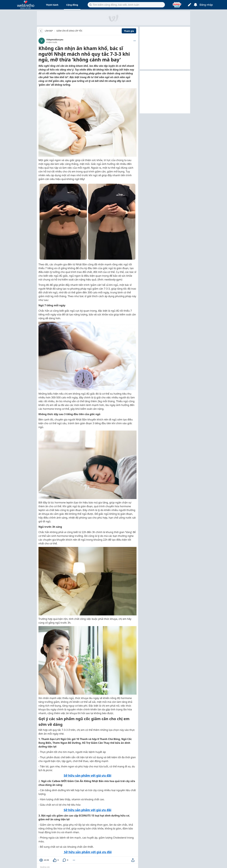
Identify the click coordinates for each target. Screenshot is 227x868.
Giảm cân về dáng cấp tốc (69, 31)
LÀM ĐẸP (49, 31)
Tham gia (129, 31)
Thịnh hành (52, 5)
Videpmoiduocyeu (55, 40)
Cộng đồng (72, 5)
